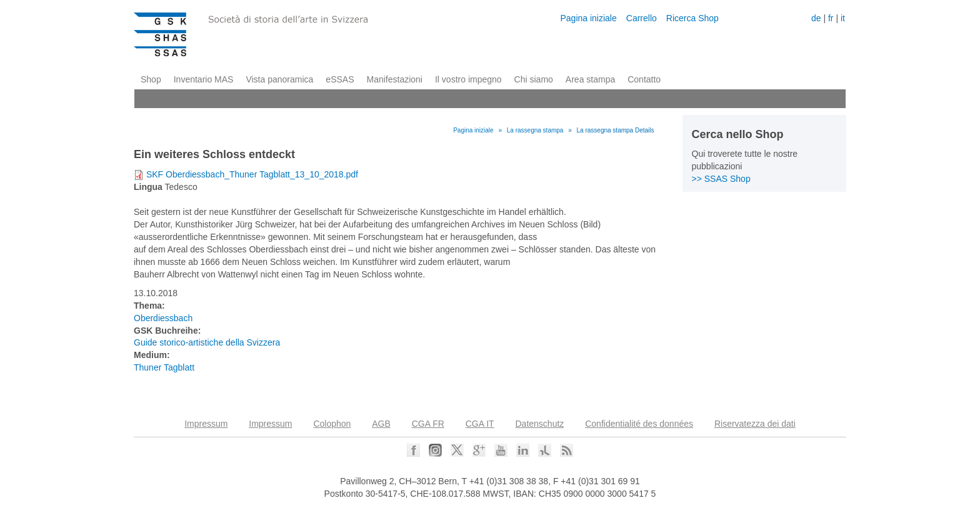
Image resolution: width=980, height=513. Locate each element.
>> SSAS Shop (721, 179)
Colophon (332, 424)
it (843, 18)
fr (831, 18)
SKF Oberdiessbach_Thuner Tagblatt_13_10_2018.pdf (252, 174)
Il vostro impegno (468, 79)
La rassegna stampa (535, 130)
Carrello (642, 18)
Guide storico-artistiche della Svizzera (207, 342)
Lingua (148, 187)
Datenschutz (540, 424)
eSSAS (340, 79)
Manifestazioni (394, 79)
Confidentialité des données (639, 424)
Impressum (206, 424)
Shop (151, 79)
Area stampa (590, 79)
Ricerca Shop (692, 18)
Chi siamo (534, 79)
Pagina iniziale (588, 18)
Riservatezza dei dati (755, 424)
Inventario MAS (204, 79)
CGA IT (480, 424)
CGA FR (428, 424)
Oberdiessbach (163, 318)
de (816, 18)
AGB (381, 424)
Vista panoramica (279, 79)
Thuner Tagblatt (164, 367)
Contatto (644, 79)
